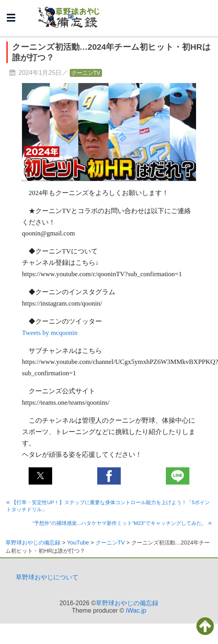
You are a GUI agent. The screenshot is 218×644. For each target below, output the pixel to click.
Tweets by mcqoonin (50, 333)
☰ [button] (11, 18)
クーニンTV (86, 73)
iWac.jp (136, 611)
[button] (40, 476)
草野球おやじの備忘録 (127, 603)
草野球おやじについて (47, 577)
